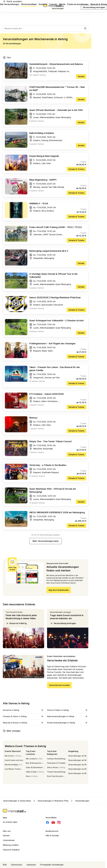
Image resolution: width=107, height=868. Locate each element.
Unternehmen (9, 840)
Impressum (31, 865)
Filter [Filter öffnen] (7, 57)
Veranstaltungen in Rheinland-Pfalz (51, 801)
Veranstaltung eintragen (63, 623)
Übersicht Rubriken (11, 850)
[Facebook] (48, 822)
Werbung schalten (11, 845)
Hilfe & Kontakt (52, 836)
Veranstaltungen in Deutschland (17, 801)
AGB (5, 865)
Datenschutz (17, 865)
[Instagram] (59, 822)
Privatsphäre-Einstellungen (52, 865)
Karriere (6, 836)
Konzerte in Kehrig (16, 623)
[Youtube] (53, 822)
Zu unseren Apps (10, 822)
